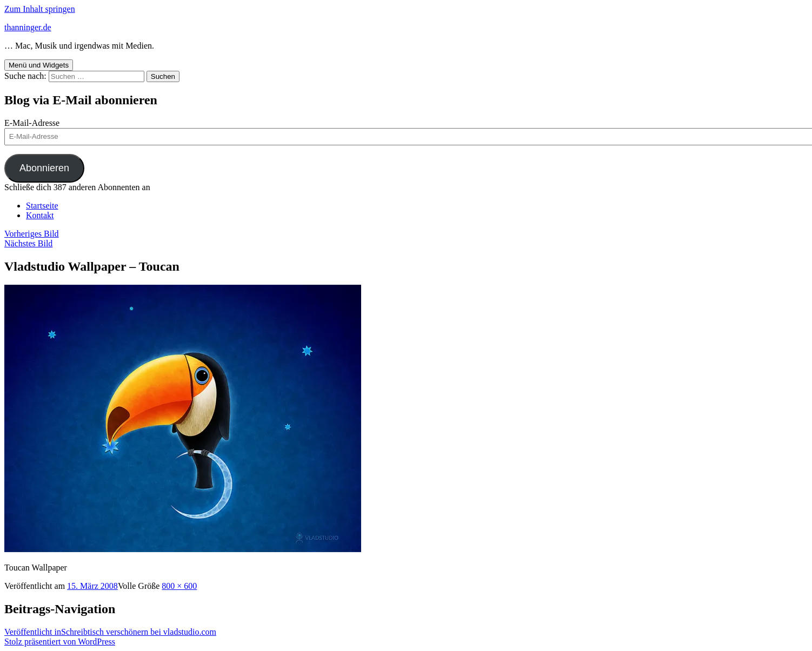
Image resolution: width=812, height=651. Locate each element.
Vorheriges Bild (32, 234)
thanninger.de (28, 27)
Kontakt (40, 215)
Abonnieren (44, 168)
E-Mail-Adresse (32, 123)
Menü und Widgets (39, 65)
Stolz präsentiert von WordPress (60, 642)
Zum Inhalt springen (40, 9)
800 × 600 (179, 586)
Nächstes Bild (28, 243)
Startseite (42, 206)
